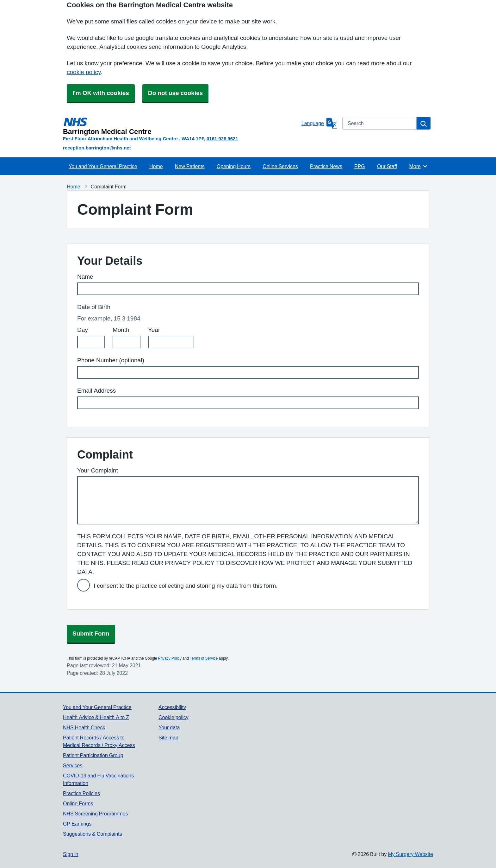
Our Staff (387, 166)
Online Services (280, 166)
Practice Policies (81, 793)
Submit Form (91, 634)
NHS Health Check (84, 727)
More (418, 166)
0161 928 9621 (222, 139)
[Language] (319, 123)
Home (156, 166)
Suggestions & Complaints (93, 834)
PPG (360, 166)
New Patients (190, 166)
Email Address (96, 391)
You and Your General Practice (103, 166)
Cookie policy (174, 717)
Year (154, 330)
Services (73, 765)
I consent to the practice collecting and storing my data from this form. (186, 586)
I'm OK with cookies (101, 93)
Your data (169, 727)
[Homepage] (181, 126)
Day (83, 330)
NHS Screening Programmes (95, 814)
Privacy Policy (170, 658)
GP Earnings (77, 824)
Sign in (71, 854)
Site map (168, 738)
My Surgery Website (410, 854)
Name (85, 277)
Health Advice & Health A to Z (96, 717)
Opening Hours (234, 166)
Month (121, 330)
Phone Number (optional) (111, 360)
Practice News (326, 166)
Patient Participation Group (93, 755)
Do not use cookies (175, 93)
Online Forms (78, 803)
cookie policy (84, 72)
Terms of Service (204, 658)
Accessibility (172, 707)
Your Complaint (98, 470)
